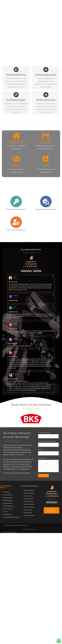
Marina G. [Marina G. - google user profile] (16, 374)
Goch (25, 496)
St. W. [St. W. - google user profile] (15, 307)
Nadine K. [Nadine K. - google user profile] (16, 352)
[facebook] (3, 532)
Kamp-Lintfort (28, 510)
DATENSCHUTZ (33, 530)
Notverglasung (7, 514)
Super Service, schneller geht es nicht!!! (20, 346)
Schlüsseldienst (8, 495)
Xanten (33, 516)
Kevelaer (26, 493)
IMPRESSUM (26, 530)
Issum (25, 499)
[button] (3, 641)
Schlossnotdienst (8, 498)
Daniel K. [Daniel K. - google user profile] (15, 324)
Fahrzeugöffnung (8, 500)
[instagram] (9, 532)
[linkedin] (12, 532)
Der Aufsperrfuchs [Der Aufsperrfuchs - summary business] (31, 264)
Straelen (32, 490)
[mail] (15, 532)
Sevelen (31, 499)
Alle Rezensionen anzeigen (26, 271)
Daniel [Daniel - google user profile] (15, 277)
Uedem (30, 496)
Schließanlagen (8, 503)
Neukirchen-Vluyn (29, 502)
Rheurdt (32, 504)
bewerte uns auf (36, 271)
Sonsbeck (27, 516)
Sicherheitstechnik (8, 506)
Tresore (5, 512)
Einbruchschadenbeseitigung (11, 517)
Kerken (26, 504)
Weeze (32, 493)
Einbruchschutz (8, 509)
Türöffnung (6, 492)
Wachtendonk (28, 513)
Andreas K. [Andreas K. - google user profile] (16, 339)
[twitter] (6, 532)
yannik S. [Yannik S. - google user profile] (15, 296)
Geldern (26, 490)
